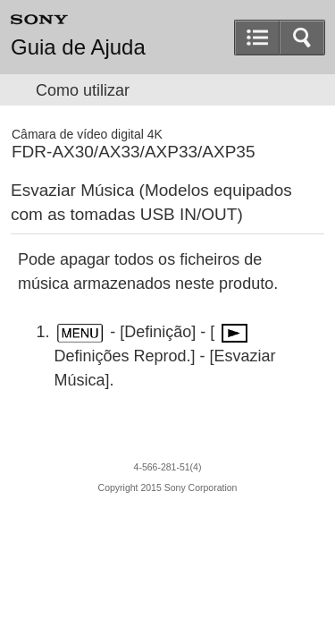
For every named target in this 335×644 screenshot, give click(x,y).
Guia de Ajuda (78, 47)
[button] (302, 38)
